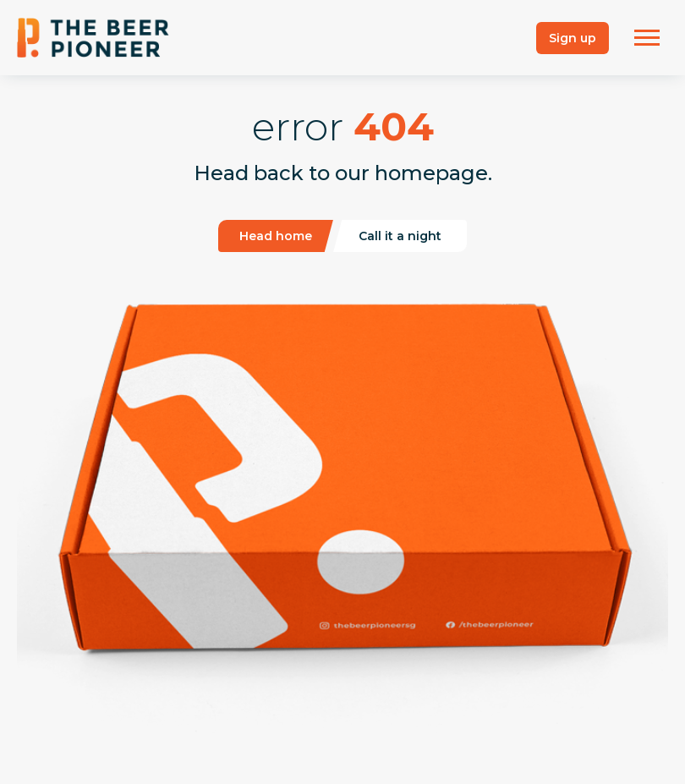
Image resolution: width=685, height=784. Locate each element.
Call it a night (400, 236)
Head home (276, 236)
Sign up (573, 38)
